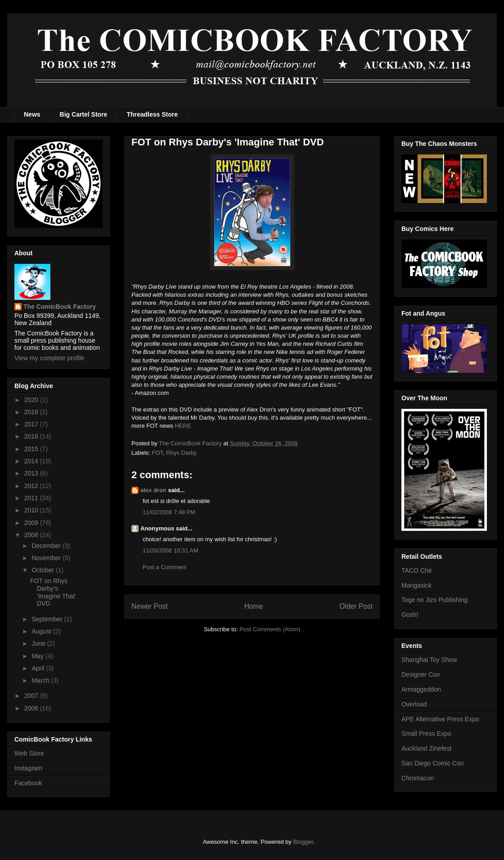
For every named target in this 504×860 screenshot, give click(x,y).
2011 (32, 498)
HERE (183, 426)
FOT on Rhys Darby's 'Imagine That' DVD (53, 592)
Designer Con (421, 674)
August (42, 631)
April (39, 668)
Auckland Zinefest (426, 748)
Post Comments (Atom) (270, 629)
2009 (32, 523)
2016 (32, 436)
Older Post (356, 606)
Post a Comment (164, 567)
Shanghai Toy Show (429, 660)
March (41, 680)
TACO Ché (416, 570)
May (38, 656)
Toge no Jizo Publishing (434, 600)
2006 (32, 708)
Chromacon (418, 778)
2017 (32, 424)
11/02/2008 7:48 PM (169, 512)
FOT (158, 453)
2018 (32, 412)
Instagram (28, 768)
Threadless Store (152, 114)
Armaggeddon (421, 689)
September (48, 619)
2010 (32, 510)
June (39, 643)
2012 (32, 486)
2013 (32, 473)
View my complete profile (49, 358)
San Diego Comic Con (433, 763)
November (47, 558)
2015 (32, 449)
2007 (32, 696)
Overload (414, 704)
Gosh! (410, 615)
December (47, 546)
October (44, 570)
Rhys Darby (181, 453)
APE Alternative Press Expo (440, 719)
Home (254, 606)
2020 (32, 400)
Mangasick (416, 585)
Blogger (303, 842)
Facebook (28, 783)
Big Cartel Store (84, 114)
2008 (32, 535)
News (32, 114)
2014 (32, 461)
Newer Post (150, 606)
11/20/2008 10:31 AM (171, 550)
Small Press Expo (426, 733)
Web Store (29, 753)
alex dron (153, 490)
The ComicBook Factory (60, 307)
